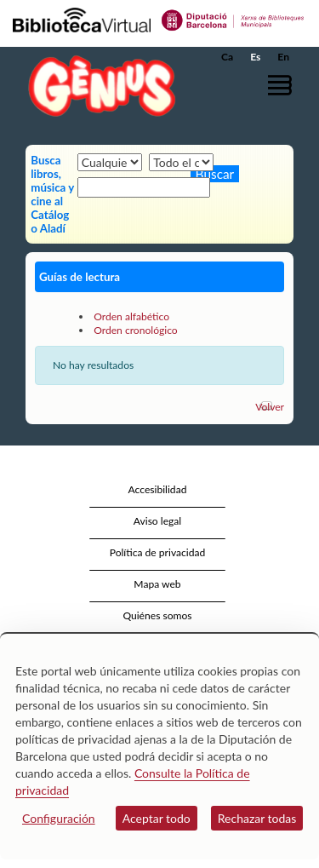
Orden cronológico (136, 330)
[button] (283, 85)
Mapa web (157, 584)
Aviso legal (157, 521)
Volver (270, 407)
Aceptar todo (157, 818)
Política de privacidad (158, 552)
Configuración (59, 818)
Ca (227, 57)
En (283, 57)
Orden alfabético (131, 316)
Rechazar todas (257, 818)
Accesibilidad (158, 489)
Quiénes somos (157, 615)
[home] (98, 86)
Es (255, 57)
